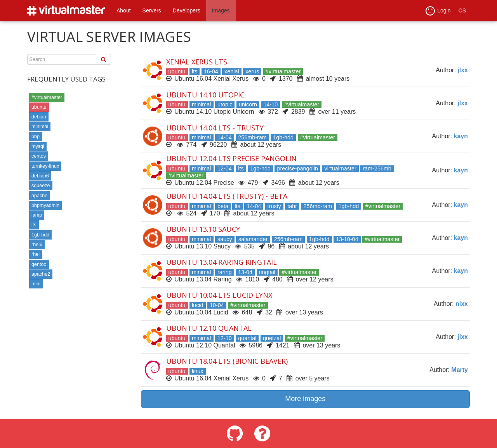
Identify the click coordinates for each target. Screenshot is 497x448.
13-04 (245, 272)
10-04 (217, 305)
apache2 (41, 274)
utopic (225, 104)
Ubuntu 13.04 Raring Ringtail (222, 262)
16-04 (211, 71)
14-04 (225, 137)
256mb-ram (252, 137)
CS (462, 10)
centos (39, 156)
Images (221, 10)
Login (438, 11)
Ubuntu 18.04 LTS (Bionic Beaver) (227, 361)
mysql (38, 146)
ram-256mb (377, 168)
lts (34, 225)
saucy (225, 239)
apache (39, 196)
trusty (274, 206)
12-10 (225, 338)
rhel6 (37, 245)
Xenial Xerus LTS (197, 62)
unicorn (248, 104)
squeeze (41, 186)
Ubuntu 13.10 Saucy (203, 229)
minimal (40, 127)
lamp (37, 215)
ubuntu (39, 107)
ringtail (267, 272)
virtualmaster (340, 168)
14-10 (271, 104)
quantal (247, 338)
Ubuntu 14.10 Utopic (205, 95)
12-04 (225, 168)
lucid (198, 305)
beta (223, 206)
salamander (253, 239)
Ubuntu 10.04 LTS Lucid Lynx (219, 295)
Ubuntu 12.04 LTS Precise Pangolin (231, 158)
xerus (252, 71)
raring (225, 272)
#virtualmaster (47, 97)
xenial (232, 71)
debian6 (40, 176)
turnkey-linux (45, 166)
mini (36, 284)
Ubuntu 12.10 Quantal (209, 328)
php (36, 137)
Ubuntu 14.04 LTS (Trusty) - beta (227, 196)
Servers (152, 10)
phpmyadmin (45, 205)
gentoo (39, 264)
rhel (36, 254)
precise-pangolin (297, 168)
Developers (187, 10)
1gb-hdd (40, 235)
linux (198, 371)
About (124, 10)
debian (39, 117)
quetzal (272, 338)
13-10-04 (347, 239)
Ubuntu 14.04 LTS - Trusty (215, 128)
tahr (292, 206)
